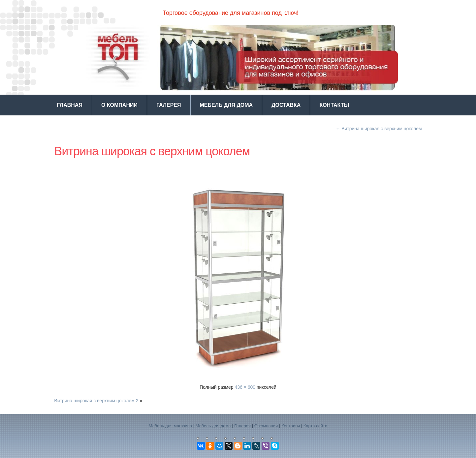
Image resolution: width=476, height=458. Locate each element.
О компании (119, 105)
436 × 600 (245, 387)
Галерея (169, 105)
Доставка (286, 105)
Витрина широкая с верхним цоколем (379, 129)
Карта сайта (315, 426)
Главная (70, 105)
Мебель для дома (226, 105)
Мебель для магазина (170, 426)
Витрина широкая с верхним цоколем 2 (96, 401)
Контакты (334, 105)
